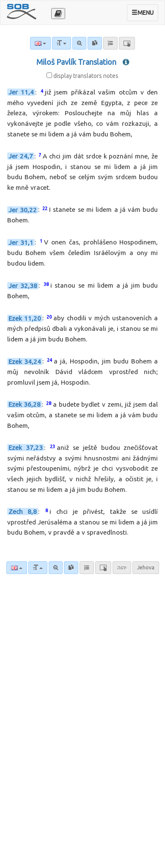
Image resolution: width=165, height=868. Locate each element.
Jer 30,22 (23, 210)
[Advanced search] (56, 568)
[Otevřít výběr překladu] (58, 14)
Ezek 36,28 (25, 404)
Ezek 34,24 (25, 362)
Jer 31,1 (21, 243)
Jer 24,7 (21, 156)
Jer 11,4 (21, 92)
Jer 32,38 (23, 286)
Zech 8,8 (23, 512)
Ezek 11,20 (25, 318)
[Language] (17, 568)
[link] (71, 568)
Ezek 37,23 (26, 448)
